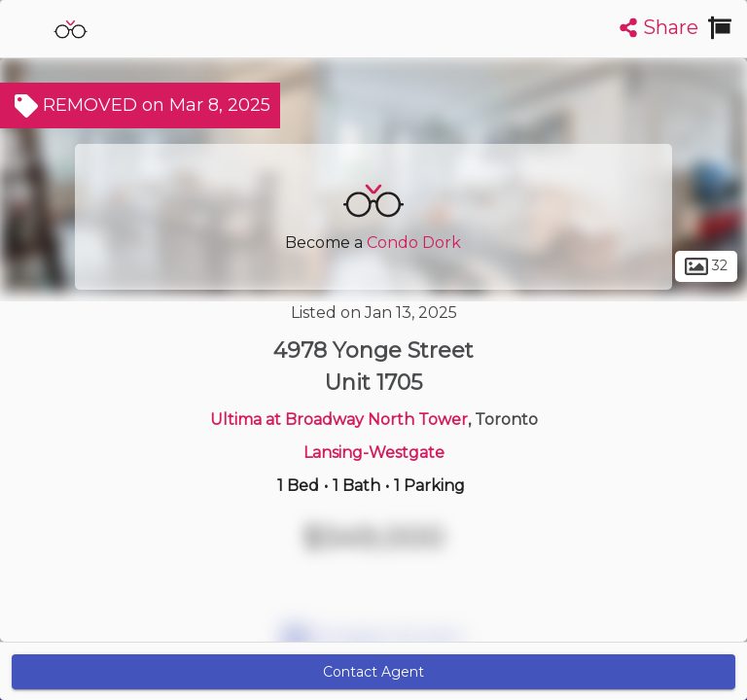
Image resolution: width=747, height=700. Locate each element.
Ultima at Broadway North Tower (339, 420)
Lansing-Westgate (374, 453)
